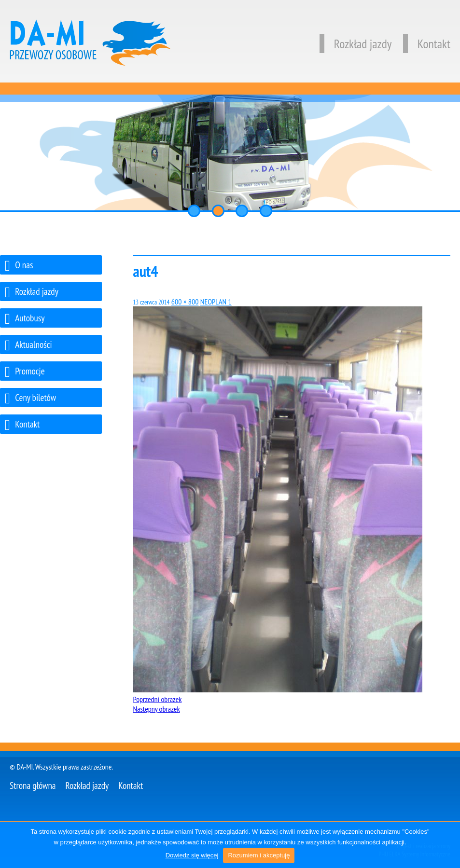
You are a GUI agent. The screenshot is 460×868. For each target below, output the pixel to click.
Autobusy (25, 319)
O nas (19, 266)
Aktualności (28, 346)
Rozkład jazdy (356, 44)
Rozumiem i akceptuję (259, 855)
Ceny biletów (30, 399)
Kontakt (427, 44)
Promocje (25, 372)
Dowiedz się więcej (192, 855)
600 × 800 (185, 302)
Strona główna (33, 785)
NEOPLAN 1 (216, 302)
